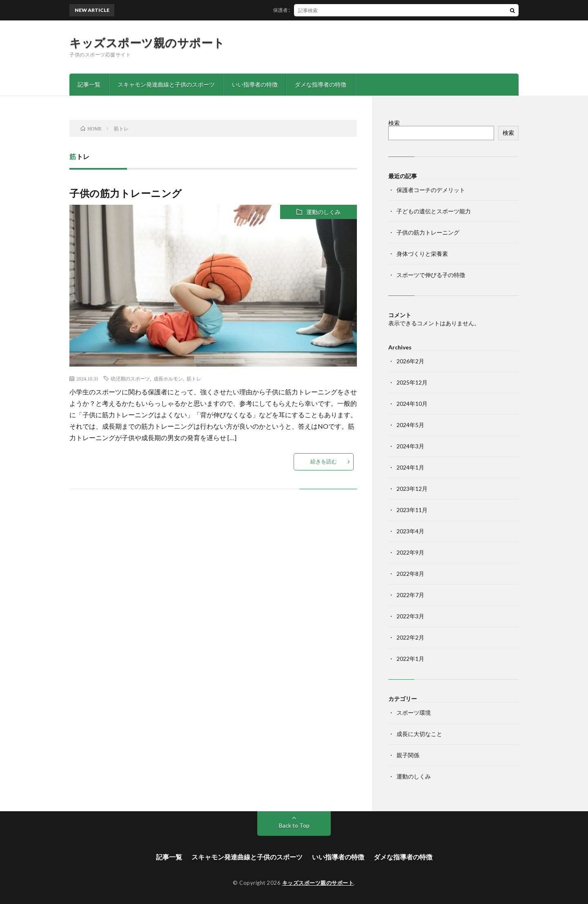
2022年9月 (410, 552)
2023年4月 (410, 531)
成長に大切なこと (419, 734)
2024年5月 (410, 425)
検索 (394, 123)
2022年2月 (410, 637)
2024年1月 (410, 467)
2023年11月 (412, 510)
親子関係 (408, 755)
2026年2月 (410, 361)
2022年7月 (410, 595)
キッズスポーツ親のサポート (147, 43)
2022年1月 (410, 659)
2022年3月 (410, 616)
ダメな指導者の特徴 (321, 84)
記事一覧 (89, 84)
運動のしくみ (323, 212)
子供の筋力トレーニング (126, 193)
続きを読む (324, 461)
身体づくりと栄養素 (422, 254)
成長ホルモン (168, 378)
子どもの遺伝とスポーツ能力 (434, 211)
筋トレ (194, 378)
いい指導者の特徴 (255, 84)
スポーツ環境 (414, 713)
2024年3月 (410, 446)
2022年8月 (410, 574)
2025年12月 (412, 382)
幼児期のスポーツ (130, 378)
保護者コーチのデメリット (306, 10)
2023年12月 (412, 489)
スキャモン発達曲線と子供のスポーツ (166, 84)
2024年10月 (412, 404)
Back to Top (294, 825)
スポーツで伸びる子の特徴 (431, 275)
